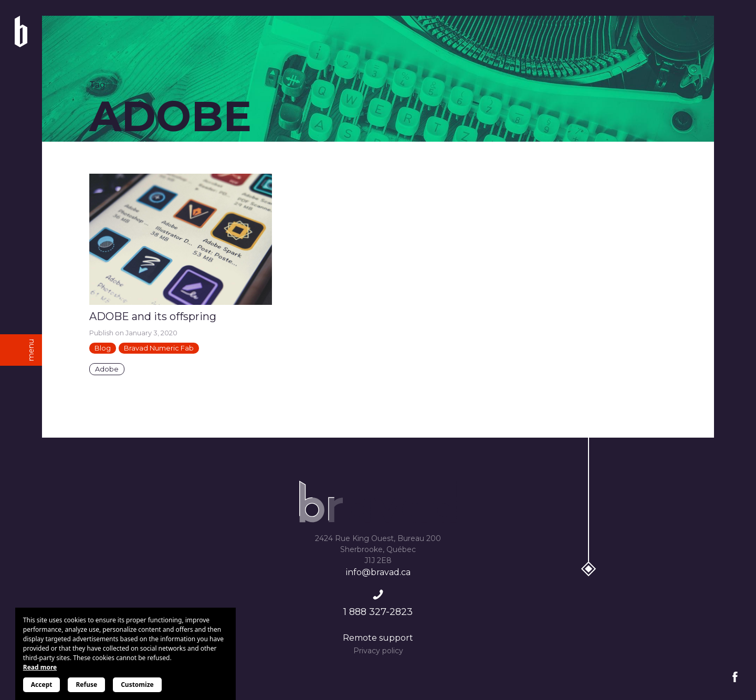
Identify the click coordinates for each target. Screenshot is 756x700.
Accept (42, 685)
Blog (103, 348)
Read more (40, 667)
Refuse (86, 685)
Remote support (378, 638)
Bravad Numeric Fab (159, 348)
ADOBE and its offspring (153, 316)
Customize (137, 685)
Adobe (107, 369)
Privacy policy (378, 651)
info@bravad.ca (378, 572)
